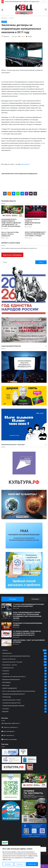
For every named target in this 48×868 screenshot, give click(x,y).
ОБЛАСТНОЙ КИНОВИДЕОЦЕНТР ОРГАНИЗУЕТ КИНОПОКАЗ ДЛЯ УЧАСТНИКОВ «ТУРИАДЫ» (35, 234)
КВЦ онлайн (6, 685)
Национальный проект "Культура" (12, 662)
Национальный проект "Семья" (12, 700)
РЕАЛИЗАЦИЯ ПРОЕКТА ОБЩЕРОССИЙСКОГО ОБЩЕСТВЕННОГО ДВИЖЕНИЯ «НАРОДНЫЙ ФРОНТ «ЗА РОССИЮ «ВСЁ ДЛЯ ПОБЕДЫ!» (11, 223)
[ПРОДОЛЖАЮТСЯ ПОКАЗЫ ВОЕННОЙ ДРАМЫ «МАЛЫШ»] (6, 626)
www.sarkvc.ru (26, 164)
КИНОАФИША (6, 682)
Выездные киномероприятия (11, 679)
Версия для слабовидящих (12, 255)
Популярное (35, 599)
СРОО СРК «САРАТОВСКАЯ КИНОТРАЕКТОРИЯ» (16, 656)
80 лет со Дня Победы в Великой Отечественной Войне (19, 691)
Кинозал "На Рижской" (9, 659)
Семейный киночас (8, 668)
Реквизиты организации (10, 739)
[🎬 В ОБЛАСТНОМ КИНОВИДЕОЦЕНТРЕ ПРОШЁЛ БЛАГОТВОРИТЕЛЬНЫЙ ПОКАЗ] (6, 607)
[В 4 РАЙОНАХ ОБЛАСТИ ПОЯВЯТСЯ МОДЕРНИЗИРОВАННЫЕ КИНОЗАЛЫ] (36, 212)
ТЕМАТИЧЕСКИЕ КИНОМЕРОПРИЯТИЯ (13, 706)
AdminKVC (6, 37)
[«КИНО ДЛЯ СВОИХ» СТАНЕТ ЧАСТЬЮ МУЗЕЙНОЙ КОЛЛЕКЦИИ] (6, 643)
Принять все (32, 864)
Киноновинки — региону (10, 665)
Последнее (13, 599)
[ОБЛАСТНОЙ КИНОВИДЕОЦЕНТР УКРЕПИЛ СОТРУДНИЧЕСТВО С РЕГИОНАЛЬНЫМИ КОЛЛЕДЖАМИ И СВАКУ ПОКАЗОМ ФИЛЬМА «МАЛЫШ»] (6, 615)
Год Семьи (6, 709)
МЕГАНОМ (5, 712)
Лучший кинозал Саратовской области (14, 677)
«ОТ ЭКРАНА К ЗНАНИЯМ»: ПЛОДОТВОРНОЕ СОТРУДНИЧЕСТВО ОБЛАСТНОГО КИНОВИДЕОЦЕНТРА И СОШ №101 (27, 633)
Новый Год (6, 674)
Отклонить (20, 864)
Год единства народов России (12, 703)
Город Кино (6, 671)
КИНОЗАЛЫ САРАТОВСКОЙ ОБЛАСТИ (14, 694)
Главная (4, 18)
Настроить (8, 864)
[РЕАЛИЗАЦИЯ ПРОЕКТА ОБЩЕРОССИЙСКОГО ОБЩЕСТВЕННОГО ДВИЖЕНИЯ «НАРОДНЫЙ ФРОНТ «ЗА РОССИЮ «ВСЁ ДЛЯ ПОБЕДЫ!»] (12, 212)
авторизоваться (32, 248)
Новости (12, 18)
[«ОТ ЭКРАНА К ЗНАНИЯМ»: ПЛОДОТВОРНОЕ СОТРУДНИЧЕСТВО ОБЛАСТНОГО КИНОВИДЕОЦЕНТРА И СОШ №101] (6, 634)
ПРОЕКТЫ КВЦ (7, 697)
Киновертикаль (7, 653)
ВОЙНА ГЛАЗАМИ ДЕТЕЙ (10, 688)
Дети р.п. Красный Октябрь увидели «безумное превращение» (10, 234)
